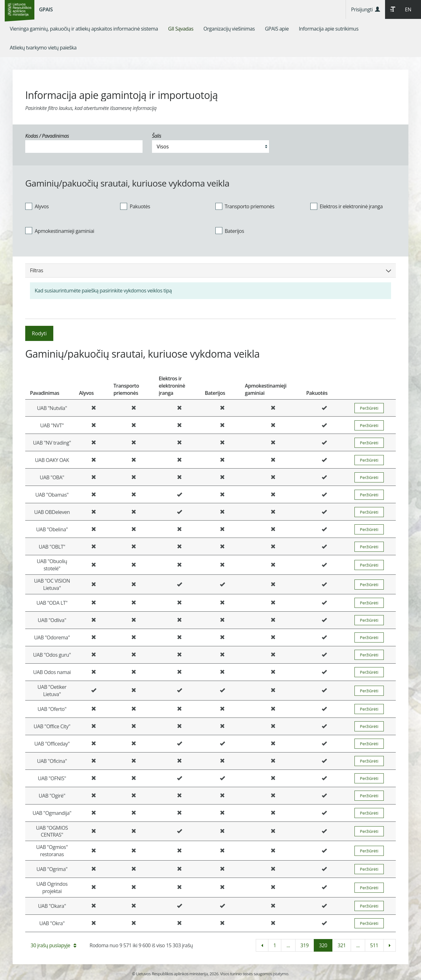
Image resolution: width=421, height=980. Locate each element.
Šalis (157, 136)
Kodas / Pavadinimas (47, 136)
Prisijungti (365, 9)
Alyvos (37, 206)
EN (408, 9)
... (288, 945)
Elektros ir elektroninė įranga (347, 206)
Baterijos (230, 231)
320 (323, 945)
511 (374, 945)
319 (305, 945)
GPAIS (46, 9)
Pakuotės (135, 206)
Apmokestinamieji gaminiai (60, 231)
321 (342, 945)
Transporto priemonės (245, 206)
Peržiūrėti (369, 408)
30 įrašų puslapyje (53, 945)
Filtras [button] (210, 270)
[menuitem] (84, 29)
